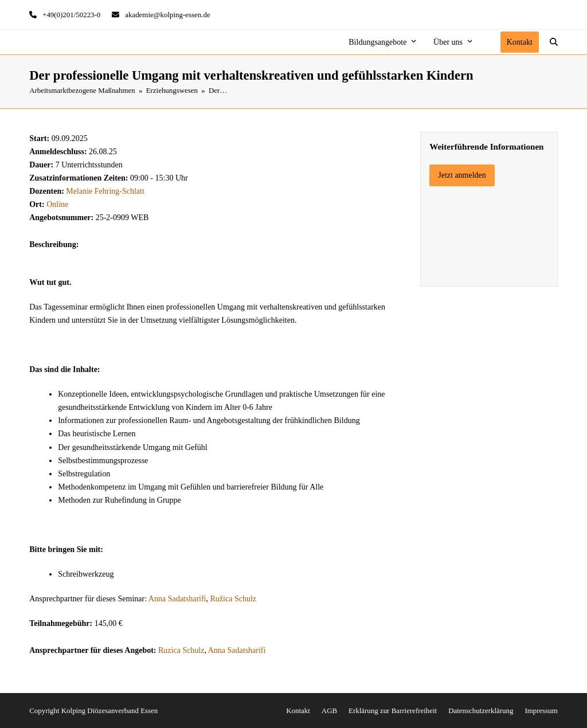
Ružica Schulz (233, 599)
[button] (554, 42)
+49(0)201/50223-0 (71, 15)
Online (57, 204)
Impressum (541, 711)
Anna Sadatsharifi (177, 599)
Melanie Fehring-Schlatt (105, 191)
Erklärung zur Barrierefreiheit (393, 711)
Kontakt (298, 711)
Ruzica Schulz (181, 650)
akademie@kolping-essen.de (167, 15)
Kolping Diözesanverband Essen (109, 711)
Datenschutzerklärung (481, 711)
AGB (329, 711)
